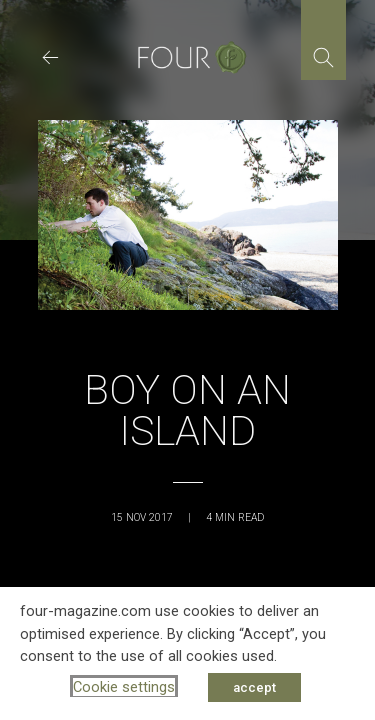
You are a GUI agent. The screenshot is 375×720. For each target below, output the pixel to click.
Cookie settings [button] (124, 687)
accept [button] (254, 687)
